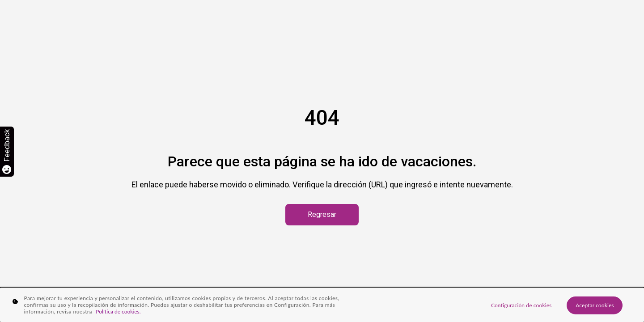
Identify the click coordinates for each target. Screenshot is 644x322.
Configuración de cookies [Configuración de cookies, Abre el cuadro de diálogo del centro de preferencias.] (521, 305)
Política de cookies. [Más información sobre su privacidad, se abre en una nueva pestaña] (118, 311)
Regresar (322, 214)
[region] (322, 305)
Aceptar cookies (595, 305)
